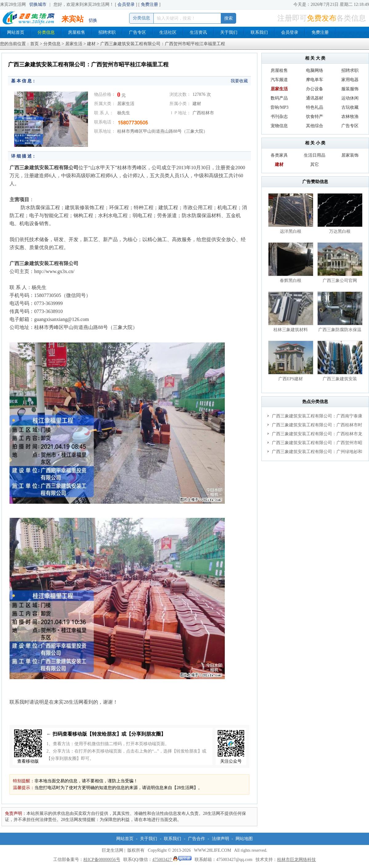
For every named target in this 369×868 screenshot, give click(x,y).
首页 (34, 44)
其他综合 (315, 126)
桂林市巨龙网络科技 (296, 860)
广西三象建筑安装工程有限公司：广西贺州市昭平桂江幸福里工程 (315, 444)
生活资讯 (198, 32)
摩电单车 (315, 80)
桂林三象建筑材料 (291, 330)
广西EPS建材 (291, 379)
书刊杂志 (279, 117)
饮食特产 (315, 117)
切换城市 (38, 4)
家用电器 (350, 80)
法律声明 (220, 839)
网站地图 (244, 839)
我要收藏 (239, 81)
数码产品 (279, 98)
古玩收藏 (350, 107)
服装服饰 (350, 89)
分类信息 (46, 32)
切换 (93, 20)
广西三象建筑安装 (340, 379)
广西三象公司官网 (340, 281)
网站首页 (16, 32)
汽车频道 (279, 80)
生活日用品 (315, 155)
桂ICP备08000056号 (102, 860)
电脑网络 (315, 70)
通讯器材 (315, 98)
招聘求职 (107, 32)
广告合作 (196, 839)
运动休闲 (350, 98)
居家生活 (74, 44)
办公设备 (315, 89)
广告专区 (137, 32)
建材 (91, 44)
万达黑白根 (340, 231)
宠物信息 (279, 126)
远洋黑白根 (291, 231)
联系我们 (259, 32)
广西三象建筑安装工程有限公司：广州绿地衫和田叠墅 (315, 453)
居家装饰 (350, 155)
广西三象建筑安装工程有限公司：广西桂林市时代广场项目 (315, 426)
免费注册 (149, 4)
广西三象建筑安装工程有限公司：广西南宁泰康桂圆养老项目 (315, 417)
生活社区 (168, 32)
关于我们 (229, 32)
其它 (315, 164)
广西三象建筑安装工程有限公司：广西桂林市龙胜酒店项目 (315, 435)
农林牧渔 (350, 117)
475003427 (172, 860)
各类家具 (279, 155)
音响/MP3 (279, 107)
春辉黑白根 (291, 281)
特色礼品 (315, 107)
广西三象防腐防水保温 (340, 330)
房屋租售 (77, 32)
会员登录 (126, 4)
